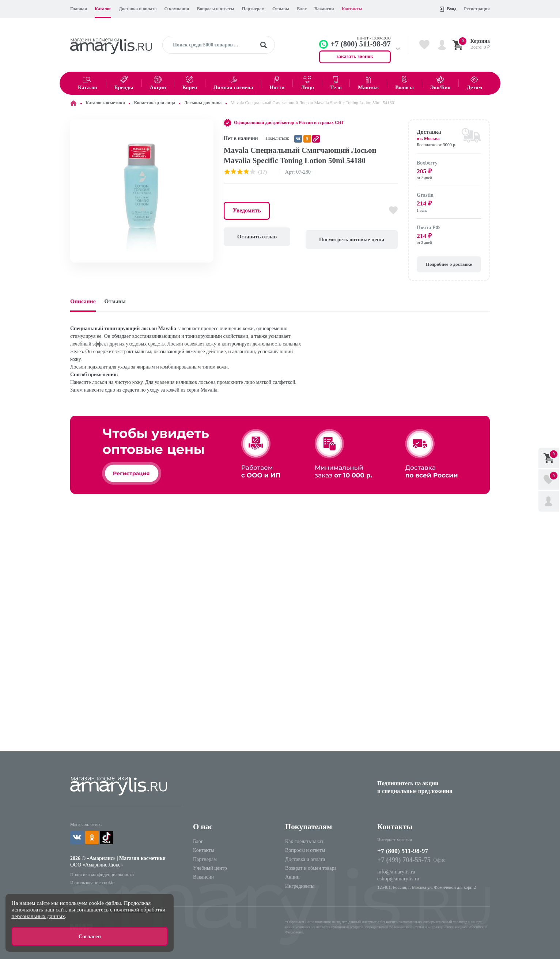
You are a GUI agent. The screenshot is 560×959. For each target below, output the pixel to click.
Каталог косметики (105, 103)
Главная (79, 9)
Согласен (90, 937)
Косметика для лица (154, 103)
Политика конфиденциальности (100, 873)
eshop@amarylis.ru (397, 877)
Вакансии (324, 9)
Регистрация (477, 9)
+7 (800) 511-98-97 (407, 850)
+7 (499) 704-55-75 (402, 860)
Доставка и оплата (138, 9)
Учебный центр (210, 867)
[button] (207, 126)
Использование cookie (91, 880)
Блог (302, 9)
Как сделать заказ (304, 841)
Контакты (352, 9)
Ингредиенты (300, 885)
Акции (292, 876)
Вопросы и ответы (216, 9)
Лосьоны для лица (203, 103)
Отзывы (281, 9)
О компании (177, 9)
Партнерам (253, 9)
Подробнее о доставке (449, 263)
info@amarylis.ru (395, 871)
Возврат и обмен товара (311, 867)
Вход (448, 9)
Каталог (103, 9)
